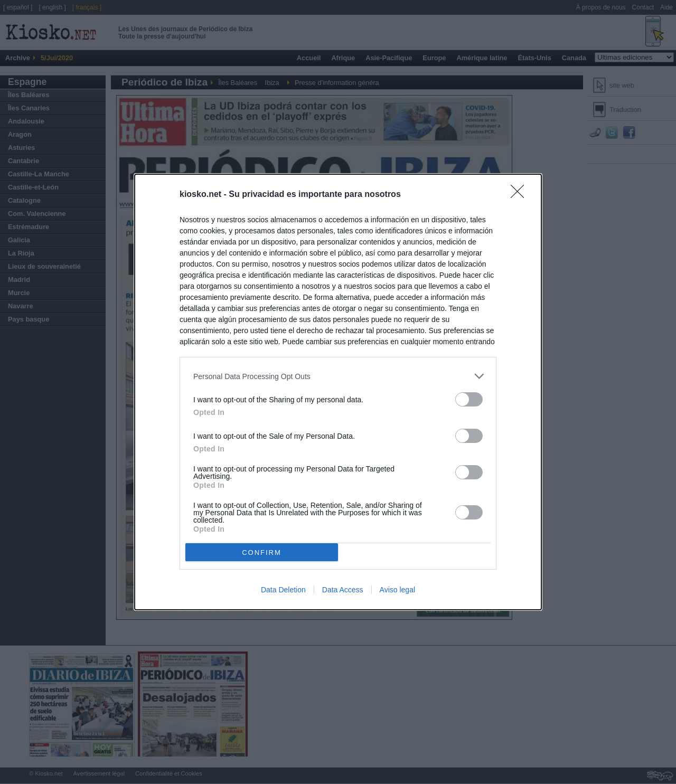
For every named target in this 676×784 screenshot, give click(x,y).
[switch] (469, 399)
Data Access (343, 590)
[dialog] (338, 392)
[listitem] (338, 376)
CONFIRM (262, 552)
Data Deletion (283, 590)
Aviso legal (397, 590)
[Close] (521, 195)
